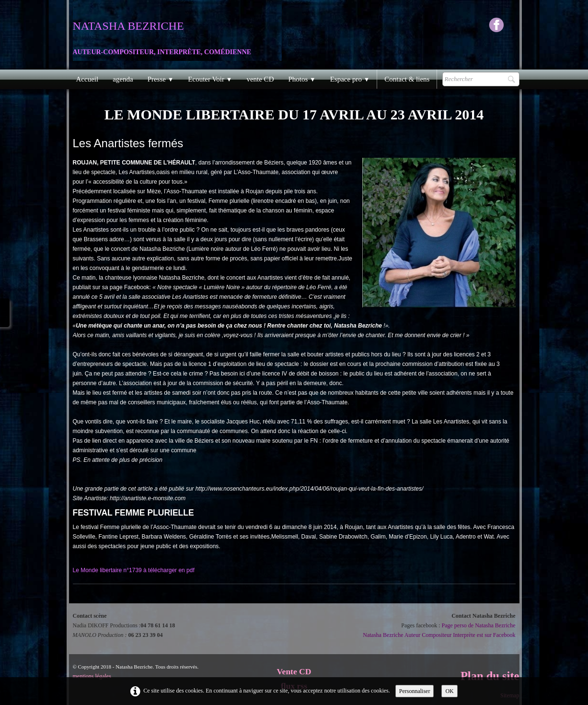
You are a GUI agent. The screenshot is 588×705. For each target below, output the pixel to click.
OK (449, 691)
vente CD (260, 79)
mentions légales (92, 676)
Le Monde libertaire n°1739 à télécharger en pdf (134, 570)
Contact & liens (407, 79)
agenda (123, 79)
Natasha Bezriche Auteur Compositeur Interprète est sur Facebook (439, 635)
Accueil (87, 79)
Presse (161, 79)
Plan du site (490, 676)
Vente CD (294, 671)
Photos (302, 79)
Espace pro (350, 79)
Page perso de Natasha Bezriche (479, 625)
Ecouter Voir (210, 79)
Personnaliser (415, 691)
